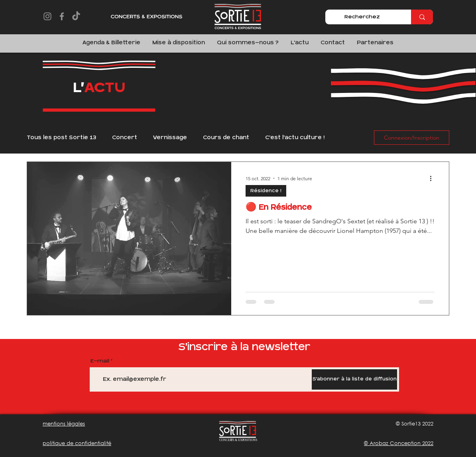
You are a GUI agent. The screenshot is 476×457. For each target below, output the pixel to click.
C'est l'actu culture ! (295, 138)
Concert (125, 138)
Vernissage (170, 138)
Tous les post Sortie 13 (61, 138)
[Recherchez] (362, 17)
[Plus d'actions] (433, 178)
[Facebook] (62, 16)
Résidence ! (266, 191)
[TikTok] (76, 16)
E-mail (100, 361)
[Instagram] (47, 16)
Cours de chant (226, 138)
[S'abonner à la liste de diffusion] (354, 379)
